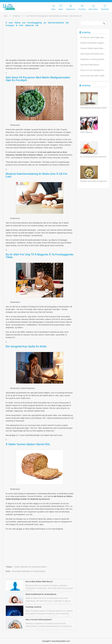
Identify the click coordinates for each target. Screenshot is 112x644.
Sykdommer (71, 7)
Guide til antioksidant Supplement (93, 43)
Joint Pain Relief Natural (90, 65)
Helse (61, 7)
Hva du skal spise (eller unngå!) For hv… (96, 76)
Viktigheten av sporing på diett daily (94, 59)
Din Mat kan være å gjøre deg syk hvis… (96, 37)
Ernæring (82, 7)
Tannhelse (105, 7)
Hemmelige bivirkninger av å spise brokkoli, (29, 571)
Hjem (53, 7)
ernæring (16, 16)
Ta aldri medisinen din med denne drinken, (30, 567)
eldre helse (93, 7)
